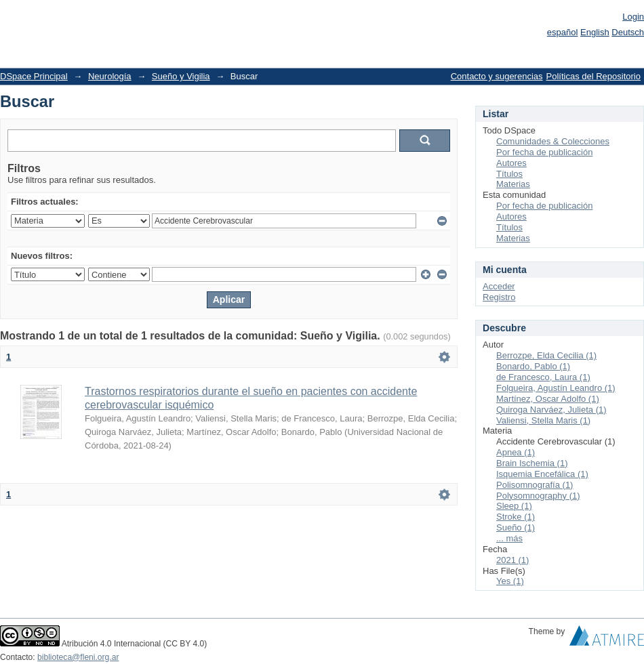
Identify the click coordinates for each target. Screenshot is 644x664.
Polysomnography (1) (538, 496)
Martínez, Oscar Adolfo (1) (548, 399)
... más (509, 538)
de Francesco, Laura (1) (543, 377)
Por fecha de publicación (544, 152)
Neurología (110, 76)
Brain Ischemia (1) (532, 463)
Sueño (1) (516, 527)
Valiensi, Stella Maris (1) (543, 420)
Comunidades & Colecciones (553, 141)
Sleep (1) (514, 506)
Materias (513, 184)
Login (633, 17)
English (595, 32)
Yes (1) (510, 581)
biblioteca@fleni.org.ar (78, 657)
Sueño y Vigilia (181, 76)
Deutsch (628, 32)
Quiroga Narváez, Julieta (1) (551, 410)
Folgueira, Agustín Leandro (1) (556, 388)
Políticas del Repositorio (593, 76)
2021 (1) (512, 560)
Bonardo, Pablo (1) (533, 366)
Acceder (499, 286)
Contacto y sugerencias (497, 76)
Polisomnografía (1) (535, 485)
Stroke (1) (516, 517)
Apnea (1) (516, 452)
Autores (511, 163)
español (563, 32)
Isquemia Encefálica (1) (542, 474)
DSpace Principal (34, 76)
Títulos (509, 174)
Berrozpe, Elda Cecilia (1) (546, 355)
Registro (499, 297)
